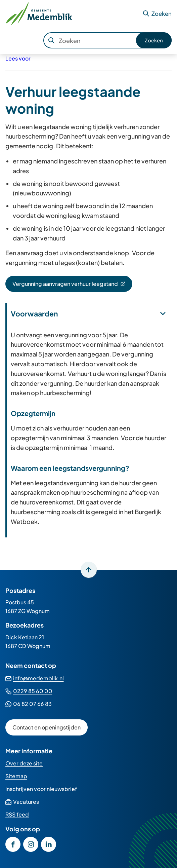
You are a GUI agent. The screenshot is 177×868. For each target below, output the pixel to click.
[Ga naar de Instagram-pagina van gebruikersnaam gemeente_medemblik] (31, 844)
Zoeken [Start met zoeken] (154, 40)
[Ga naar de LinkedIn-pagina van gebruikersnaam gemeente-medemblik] (49, 844)
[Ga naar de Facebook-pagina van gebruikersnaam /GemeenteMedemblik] (13, 844)
